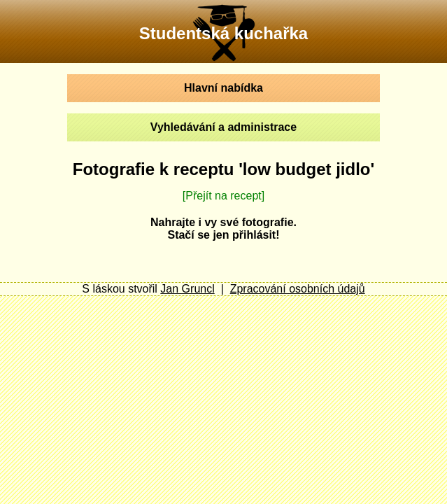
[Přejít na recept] (223, 196)
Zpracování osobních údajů (298, 289)
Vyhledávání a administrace (223, 127)
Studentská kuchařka (223, 33)
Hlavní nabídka (223, 88)
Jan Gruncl (187, 289)
